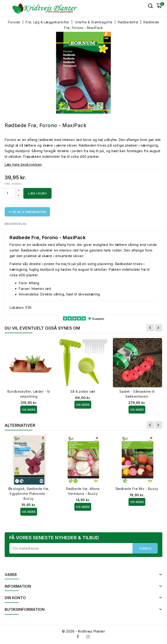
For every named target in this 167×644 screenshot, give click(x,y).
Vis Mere (29, 410)
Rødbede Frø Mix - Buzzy (137, 489)
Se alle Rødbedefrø (27, 212)
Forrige (150, 328)
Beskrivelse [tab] (16, 224)
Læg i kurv (37, 193)
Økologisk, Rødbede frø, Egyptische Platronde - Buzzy (29, 494)
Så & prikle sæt (83, 391)
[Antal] (10, 193)
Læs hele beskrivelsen (23, 164)
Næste (159, 328)
